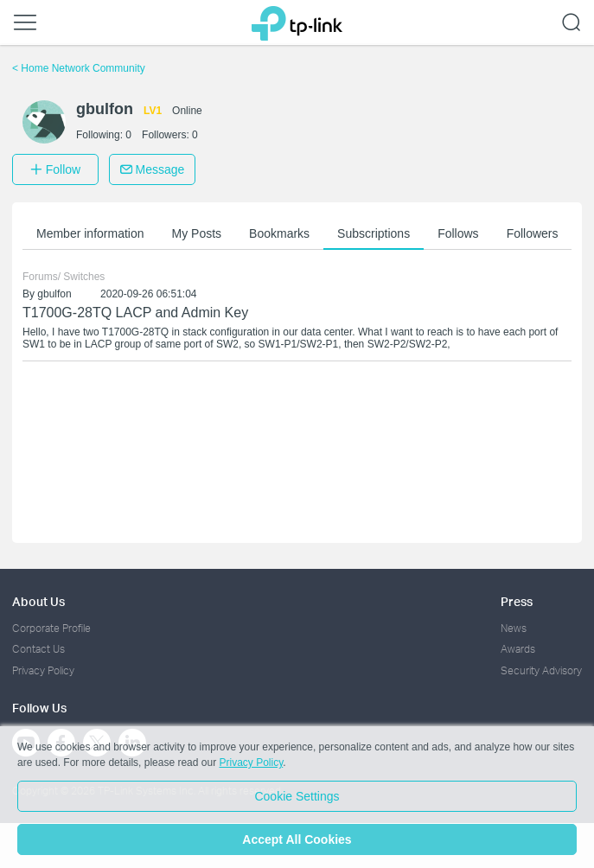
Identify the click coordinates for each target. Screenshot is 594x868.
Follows (458, 233)
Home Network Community (79, 68)
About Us (38, 601)
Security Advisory (541, 670)
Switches (84, 277)
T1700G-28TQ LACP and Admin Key (135, 313)
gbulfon (54, 294)
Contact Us (38, 649)
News (514, 628)
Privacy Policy (43, 670)
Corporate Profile (51, 628)
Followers (533, 233)
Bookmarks (279, 233)
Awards (518, 649)
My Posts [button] (197, 233)
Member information (90, 233)
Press (517, 601)
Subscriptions (374, 233)
